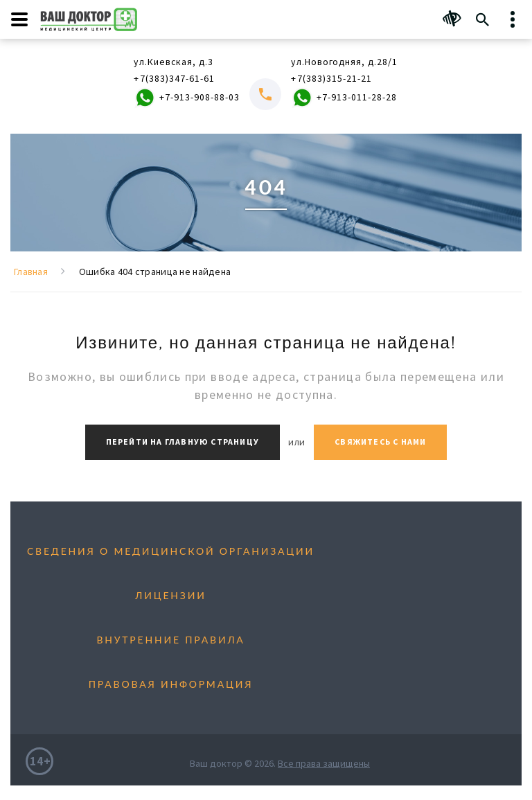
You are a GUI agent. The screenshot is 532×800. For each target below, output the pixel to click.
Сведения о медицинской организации (171, 551)
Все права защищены (324, 763)
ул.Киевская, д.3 (174, 62)
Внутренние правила (170, 640)
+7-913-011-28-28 (343, 99)
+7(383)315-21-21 (331, 79)
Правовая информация (171, 684)
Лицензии (170, 595)
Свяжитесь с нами (380, 442)
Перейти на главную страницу (183, 442)
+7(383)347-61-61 (174, 79)
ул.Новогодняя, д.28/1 (345, 62)
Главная (31, 272)
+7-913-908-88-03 (186, 99)
